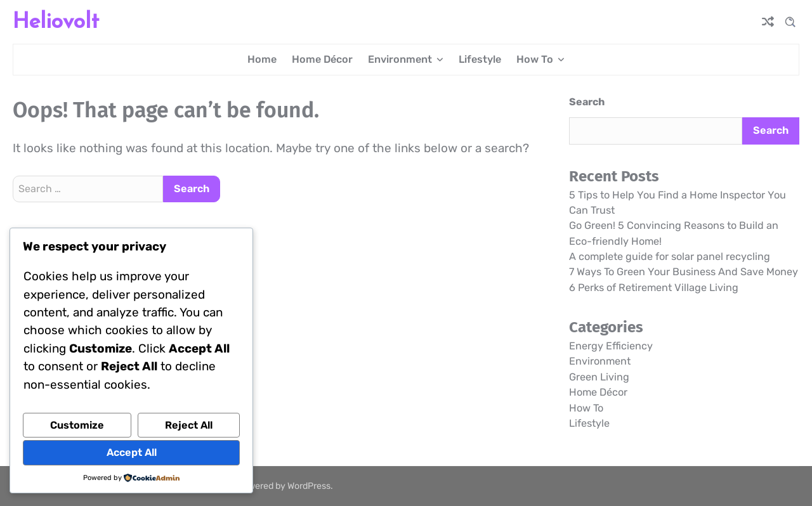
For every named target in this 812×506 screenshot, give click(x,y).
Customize (77, 425)
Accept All (132, 452)
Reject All (189, 425)
